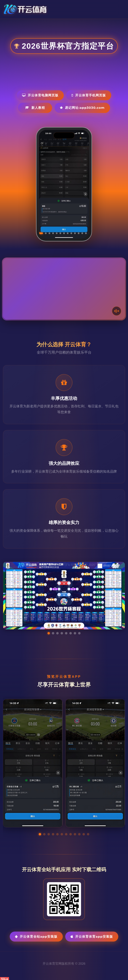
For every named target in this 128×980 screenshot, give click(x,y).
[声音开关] (117, 311)
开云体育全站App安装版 (36, 936)
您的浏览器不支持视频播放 (64, 289)
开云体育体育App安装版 (92, 936)
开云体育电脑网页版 (40, 95)
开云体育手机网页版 (89, 95)
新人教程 (35, 108)
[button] (40, 834)
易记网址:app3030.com (82, 108)
